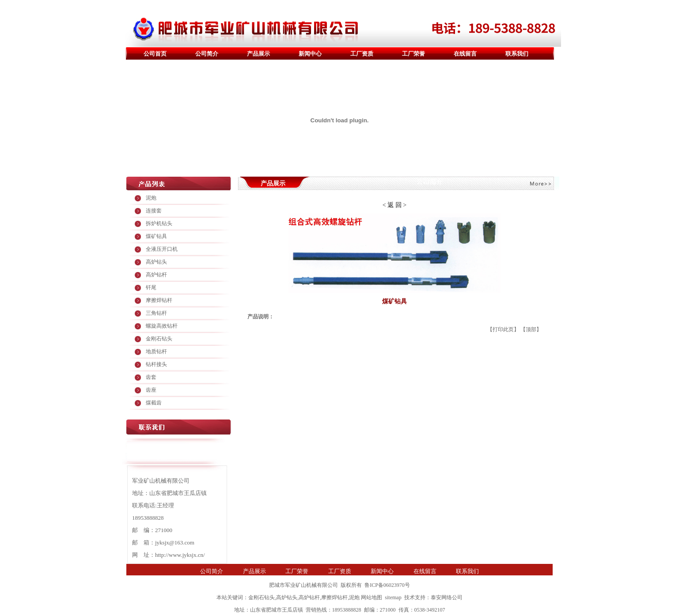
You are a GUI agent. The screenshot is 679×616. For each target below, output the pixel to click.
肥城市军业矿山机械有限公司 (303, 585)
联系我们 (517, 54)
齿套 (151, 377)
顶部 (531, 329)
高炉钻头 (156, 262)
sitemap (393, 597)
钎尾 (151, 287)
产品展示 (258, 54)
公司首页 (155, 54)
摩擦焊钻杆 (159, 300)
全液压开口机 (162, 249)
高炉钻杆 (156, 275)
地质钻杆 (156, 351)
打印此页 (503, 329)
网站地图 (372, 597)
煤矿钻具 (156, 236)
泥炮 (151, 198)
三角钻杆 (156, 313)
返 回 (395, 205)
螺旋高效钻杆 (162, 326)
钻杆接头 (156, 364)
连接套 (154, 211)
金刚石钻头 (159, 339)
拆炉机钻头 (159, 223)
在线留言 (465, 54)
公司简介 (207, 54)
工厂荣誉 (413, 54)
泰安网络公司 (447, 597)
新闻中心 (310, 54)
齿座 (151, 390)
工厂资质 (362, 54)
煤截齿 (154, 403)
